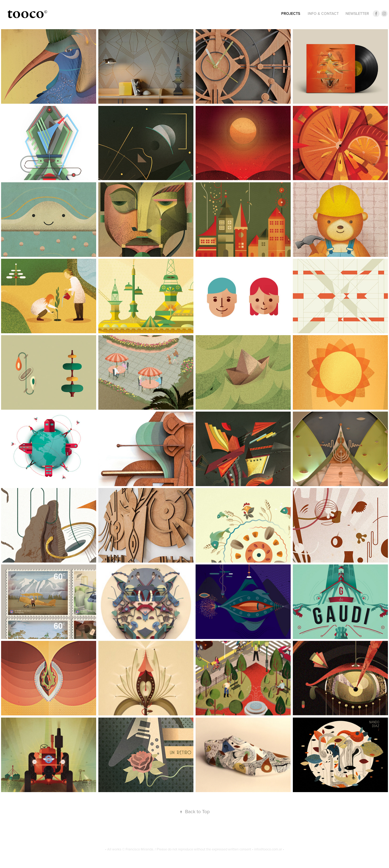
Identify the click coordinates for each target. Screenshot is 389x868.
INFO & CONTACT (323, 14)
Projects (291, 14)
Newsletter (357, 14)
